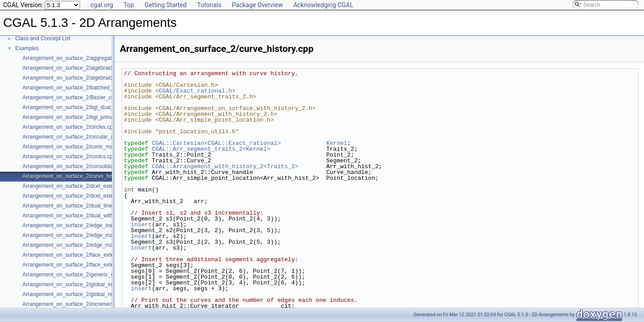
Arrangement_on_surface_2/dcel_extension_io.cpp (83, 196)
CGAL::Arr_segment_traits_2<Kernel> (211, 149)
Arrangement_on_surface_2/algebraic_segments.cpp (85, 78)
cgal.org (102, 5)
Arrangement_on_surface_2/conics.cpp (69, 157)
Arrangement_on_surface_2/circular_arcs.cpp (77, 137)
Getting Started (165, 5)
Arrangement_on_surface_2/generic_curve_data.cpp (85, 275)
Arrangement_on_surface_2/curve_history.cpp (77, 176)
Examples (27, 48)
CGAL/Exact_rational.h (195, 91)
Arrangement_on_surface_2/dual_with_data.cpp (80, 216)
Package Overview (257, 5)
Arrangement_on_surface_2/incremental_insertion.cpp (87, 304)
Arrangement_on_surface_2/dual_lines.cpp (74, 206)
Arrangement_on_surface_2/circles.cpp (69, 127)
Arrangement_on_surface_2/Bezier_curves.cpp (78, 97)
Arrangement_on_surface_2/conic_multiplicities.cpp (84, 147)
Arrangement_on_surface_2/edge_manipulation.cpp (84, 235)
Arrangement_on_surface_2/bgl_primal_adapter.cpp (84, 117)
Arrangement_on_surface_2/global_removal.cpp (80, 294)
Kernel (337, 143)
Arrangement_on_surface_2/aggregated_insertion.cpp (87, 58)
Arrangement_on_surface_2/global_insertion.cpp (80, 284)
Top (129, 5)
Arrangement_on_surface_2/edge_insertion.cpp (79, 225)
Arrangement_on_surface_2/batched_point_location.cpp (89, 88)
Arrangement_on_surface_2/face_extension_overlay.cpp (89, 265)
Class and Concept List (43, 38)
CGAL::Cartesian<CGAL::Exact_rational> (216, 143)
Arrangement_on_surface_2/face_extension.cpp (80, 255)
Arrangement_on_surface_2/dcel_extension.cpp (79, 186)
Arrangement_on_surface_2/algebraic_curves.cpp (82, 68)
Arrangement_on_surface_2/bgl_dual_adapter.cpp (82, 107)
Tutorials (209, 5)
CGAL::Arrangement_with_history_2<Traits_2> (225, 166)
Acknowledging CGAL (323, 5)
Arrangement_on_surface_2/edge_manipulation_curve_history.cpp (101, 245)
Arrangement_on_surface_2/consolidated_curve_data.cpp (91, 166)
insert (142, 225)
